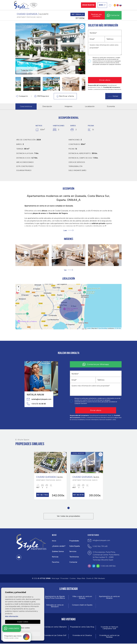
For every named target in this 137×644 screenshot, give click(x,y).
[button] (68, 270)
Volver (113, 96)
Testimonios (74, 557)
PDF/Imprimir (42, 96)
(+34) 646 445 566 (108, 566)
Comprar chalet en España (82, 605)
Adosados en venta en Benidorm (55, 606)
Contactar (73, 562)
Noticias (55, 557)
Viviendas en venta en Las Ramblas (109, 637)
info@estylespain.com (101, 541)
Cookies (73, 579)
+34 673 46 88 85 (36, 404)
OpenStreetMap (103, 328)
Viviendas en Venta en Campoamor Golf (109, 628)
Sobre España (75, 546)
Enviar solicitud (88, 5)
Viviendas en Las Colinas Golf (55, 636)
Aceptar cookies (23, 622)
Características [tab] (26, 106)
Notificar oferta (65, 96)
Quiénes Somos (58, 552)
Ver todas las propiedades (69, 516)
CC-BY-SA (118, 328)
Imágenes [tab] (69, 106)
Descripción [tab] (47, 106)
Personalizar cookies (23, 628)
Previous (18, 49)
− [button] (19, 290)
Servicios (73, 552)
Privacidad (64, 579)
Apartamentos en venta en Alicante (109, 597)
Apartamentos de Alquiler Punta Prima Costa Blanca (55, 597)
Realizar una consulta (96, 15)
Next (83, 49)
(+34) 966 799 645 (100, 546)
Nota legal (55, 579)
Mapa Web (81, 579)
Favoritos (56, 562)
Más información (12, 616)
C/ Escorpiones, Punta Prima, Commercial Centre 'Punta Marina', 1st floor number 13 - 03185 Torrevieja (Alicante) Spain (106, 556)
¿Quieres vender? (59, 546)
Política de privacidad (104, 61)
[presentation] (100, 71)
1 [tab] (69, 508)
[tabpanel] (50, 476)
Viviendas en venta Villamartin (55, 627)
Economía (111, 106)
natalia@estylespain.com (39, 399)
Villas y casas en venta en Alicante (82, 597)
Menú (102, 5)
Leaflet (89, 328)
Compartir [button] (22, 96)
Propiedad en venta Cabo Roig (82, 627)
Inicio (54, 541)
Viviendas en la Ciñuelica (82, 636)
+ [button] (19, 287)
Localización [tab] (90, 106)
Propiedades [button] (74, 541)
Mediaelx (102, 579)
